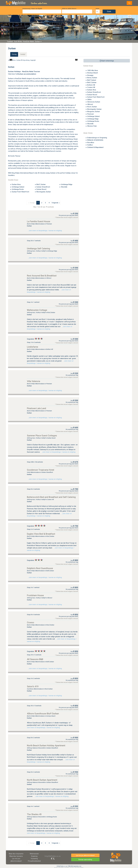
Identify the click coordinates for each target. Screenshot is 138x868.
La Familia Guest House (39, 221)
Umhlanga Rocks (93, 121)
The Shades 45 (34, 814)
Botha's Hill (91, 85)
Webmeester (34, 854)
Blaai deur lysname (16, 856)
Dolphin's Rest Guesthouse (40, 568)
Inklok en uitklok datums (69, 9)
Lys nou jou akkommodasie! (85, 855)
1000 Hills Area (93, 70)
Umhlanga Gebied (93, 116)
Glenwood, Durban (94, 102)
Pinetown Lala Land (36, 408)
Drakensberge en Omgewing (97, 138)
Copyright (33, 60)
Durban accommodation (27, 74)
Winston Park (92, 126)
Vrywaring (34, 859)
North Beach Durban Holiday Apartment (46, 746)
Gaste (97, 9)
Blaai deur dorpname (16, 854)
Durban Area (92, 90)
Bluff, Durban (92, 82)
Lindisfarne (33, 347)
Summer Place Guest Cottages (42, 436)
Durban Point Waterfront (96, 97)
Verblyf (23, 54)
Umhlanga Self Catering (38, 249)
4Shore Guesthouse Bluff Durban (43, 714)
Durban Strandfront (94, 92)
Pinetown (91, 114)
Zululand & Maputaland (95, 147)
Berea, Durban (92, 78)
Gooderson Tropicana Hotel (41, 470)
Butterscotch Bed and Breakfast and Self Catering (51, 497)
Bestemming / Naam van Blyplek (32, 9)
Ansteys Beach (93, 73)
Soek (109, 11)
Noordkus (91, 142)
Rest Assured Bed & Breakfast (42, 276)
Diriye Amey (26, 60)
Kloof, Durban (92, 107)
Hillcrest (90, 104)
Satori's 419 (33, 686)
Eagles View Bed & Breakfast (41, 534)
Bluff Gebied (92, 80)
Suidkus (90, 145)
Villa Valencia (34, 381)
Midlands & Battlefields (95, 140)
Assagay (90, 75)
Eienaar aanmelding (85, 860)
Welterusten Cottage (37, 310)
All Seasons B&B (35, 659)
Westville (90, 124)
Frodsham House (35, 595)
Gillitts (89, 99)
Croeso (31, 622)
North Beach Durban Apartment (42, 780)
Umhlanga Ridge (93, 119)
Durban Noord (92, 95)
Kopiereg (34, 856)
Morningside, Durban (94, 109)
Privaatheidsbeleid (34, 861)
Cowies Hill (91, 87)
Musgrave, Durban (94, 112)
